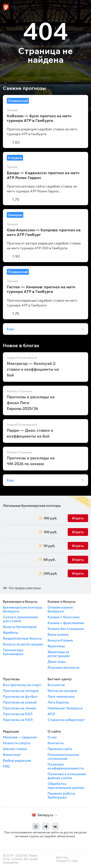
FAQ (6, 766)
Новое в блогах (21, 345)
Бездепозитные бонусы (22, 638)
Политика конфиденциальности (66, 766)
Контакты (56, 743)
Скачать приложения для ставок (20, 619)
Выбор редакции (17, 760)
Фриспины (56, 646)
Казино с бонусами (63, 617)
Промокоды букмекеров (13, 652)
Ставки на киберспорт (66, 720)
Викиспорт (12, 755)
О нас (52, 737)
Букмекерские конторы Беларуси (23, 609)
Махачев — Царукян (20, 737)
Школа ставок (15, 749)
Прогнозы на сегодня (21, 691)
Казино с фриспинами (66, 623)
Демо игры (57, 662)
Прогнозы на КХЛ (18, 714)
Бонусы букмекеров (20, 627)
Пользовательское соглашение (63, 757)
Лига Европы (58, 702)
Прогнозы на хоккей (20, 702)
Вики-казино (58, 634)
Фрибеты (10, 633)
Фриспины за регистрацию (59, 654)
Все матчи (56, 685)
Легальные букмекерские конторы (32, 506)
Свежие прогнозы (24, 88)
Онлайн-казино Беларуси (60, 609)
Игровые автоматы (63, 667)
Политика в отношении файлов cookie (67, 776)
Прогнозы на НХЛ (18, 720)
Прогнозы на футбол (20, 696)
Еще (10, 329)
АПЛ (51, 714)
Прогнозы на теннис (20, 708)
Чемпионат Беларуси (65, 708)
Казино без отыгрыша (66, 629)
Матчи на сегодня (62, 691)
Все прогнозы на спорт (22, 685)
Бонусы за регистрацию (23, 644)
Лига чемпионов (61, 696)
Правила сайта (60, 749)
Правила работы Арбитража (61, 795)
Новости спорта (17, 743)
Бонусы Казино (60, 640)
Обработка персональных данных (66, 786)
